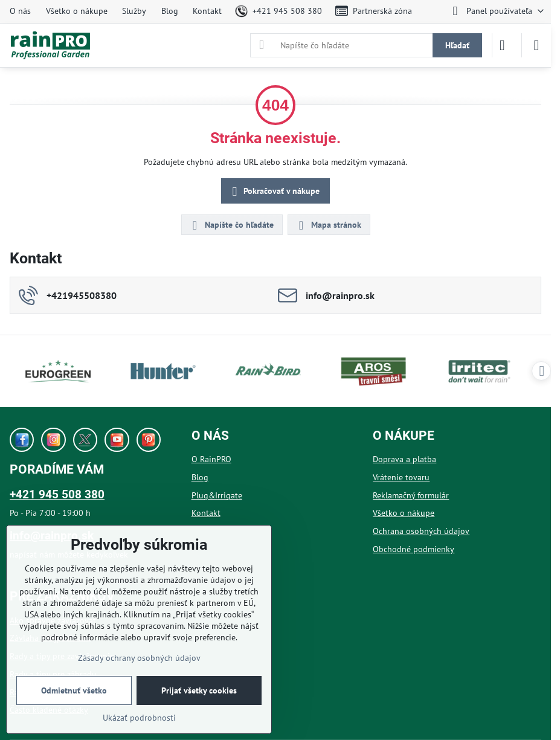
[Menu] (536, 45)
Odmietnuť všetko (74, 690)
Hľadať (457, 45)
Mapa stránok (328, 225)
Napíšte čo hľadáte (231, 225)
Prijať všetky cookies (199, 690)
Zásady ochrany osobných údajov (139, 658)
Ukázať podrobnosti (139, 718)
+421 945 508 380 (57, 494)
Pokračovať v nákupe (274, 192)
